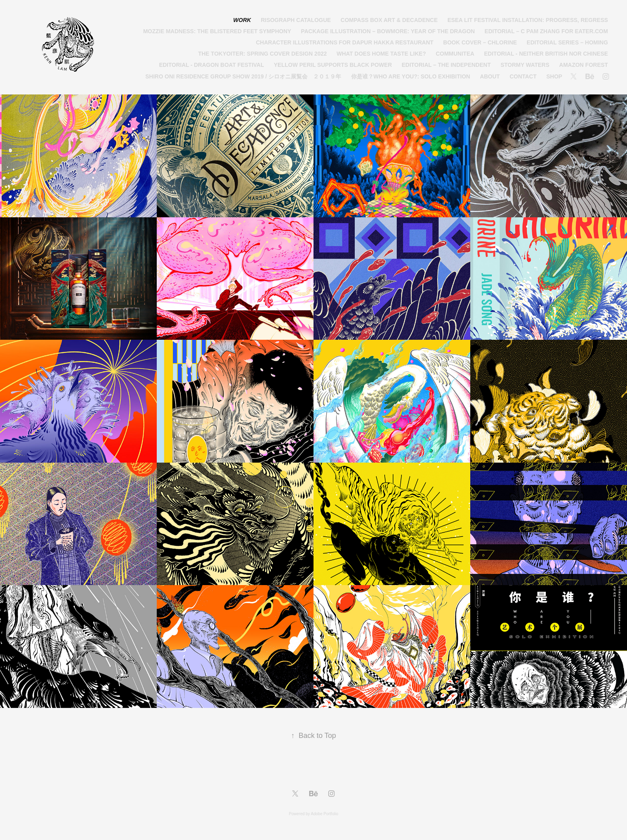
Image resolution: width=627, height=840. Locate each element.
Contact (523, 76)
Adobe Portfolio (324, 814)
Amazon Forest (583, 65)
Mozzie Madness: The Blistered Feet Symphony (217, 31)
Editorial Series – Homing (567, 42)
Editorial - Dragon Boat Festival (212, 65)
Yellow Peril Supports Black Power (333, 65)
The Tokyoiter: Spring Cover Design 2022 (262, 54)
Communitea (455, 54)
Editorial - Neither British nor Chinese (546, 54)
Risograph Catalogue (296, 20)
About (490, 76)
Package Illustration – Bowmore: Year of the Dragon (388, 31)
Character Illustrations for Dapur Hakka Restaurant (345, 42)
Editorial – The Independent (446, 65)
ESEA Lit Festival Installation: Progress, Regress (528, 20)
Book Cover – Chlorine (480, 42)
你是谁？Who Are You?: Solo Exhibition (411, 76)
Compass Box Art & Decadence (389, 20)
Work (242, 20)
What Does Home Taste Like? (381, 54)
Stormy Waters (525, 65)
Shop (554, 76)
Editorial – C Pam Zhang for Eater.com (546, 31)
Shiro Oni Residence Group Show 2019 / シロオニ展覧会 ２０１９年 (244, 76)
